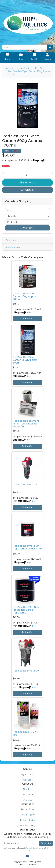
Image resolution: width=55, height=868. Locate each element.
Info (47, 160)
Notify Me (28, 182)
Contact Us (28, 795)
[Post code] (27, 222)
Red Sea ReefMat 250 (26, 485)
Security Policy (27, 826)
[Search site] (50, 47)
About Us (27, 789)
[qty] (27, 210)
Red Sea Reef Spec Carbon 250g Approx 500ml (25, 360)
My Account (27, 774)
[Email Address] (21, 843)
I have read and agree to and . (28, 849)
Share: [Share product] (11, 151)
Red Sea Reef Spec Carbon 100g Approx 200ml (25, 296)
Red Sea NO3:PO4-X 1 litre (25, 733)
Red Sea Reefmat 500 (26, 671)
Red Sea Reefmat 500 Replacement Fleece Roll (27, 547)
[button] (27, 190)
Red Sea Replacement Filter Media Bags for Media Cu (26, 424)
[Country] (27, 216)
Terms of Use (28, 809)
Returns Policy (28, 820)
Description (11, 240)
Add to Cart (28, 319)
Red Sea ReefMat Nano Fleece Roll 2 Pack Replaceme (27, 610)
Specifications (13, 247)
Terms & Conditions (34, 848)
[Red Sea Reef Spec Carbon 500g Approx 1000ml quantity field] (27, 175)
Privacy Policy (27, 815)
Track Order (28, 780)
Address (28, 800)
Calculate (28, 228)
